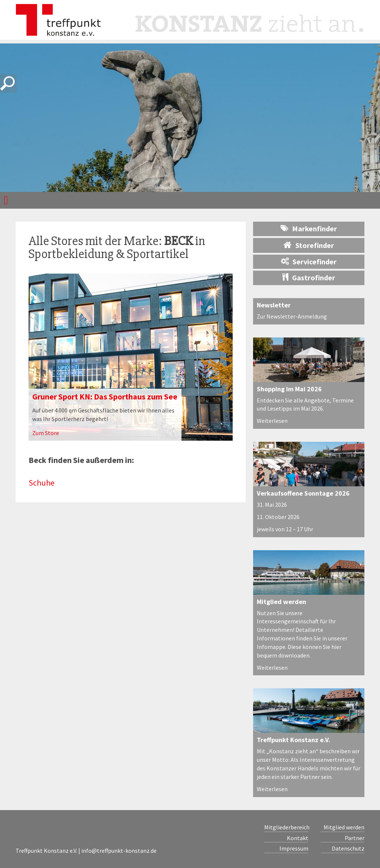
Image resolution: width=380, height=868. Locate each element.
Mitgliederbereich (286, 827)
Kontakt (298, 838)
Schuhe (42, 483)
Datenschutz (348, 848)
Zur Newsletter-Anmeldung (292, 316)
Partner (355, 838)
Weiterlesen (272, 421)
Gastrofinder (309, 278)
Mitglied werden (281, 602)
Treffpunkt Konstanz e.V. (294, 740)
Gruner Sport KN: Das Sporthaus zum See (105, 397)
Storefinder (309, 245)
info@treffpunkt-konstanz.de (119, 851)
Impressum (294, 848)
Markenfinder (309, 229)
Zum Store (46, 433)
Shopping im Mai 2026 (289, 389)
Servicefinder (309, 262)
